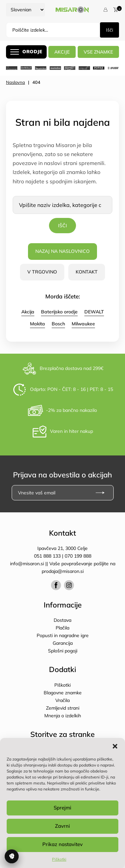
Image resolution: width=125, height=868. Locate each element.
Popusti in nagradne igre (63, 635)
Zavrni (62, 826)
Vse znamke (98, 52)
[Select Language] (25, 10)
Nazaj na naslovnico (62, 251)
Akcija (28, 312)
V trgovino (42, 272)
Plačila (62, 628)
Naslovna (15, 82)
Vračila (62, 700)
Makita (37, 324)
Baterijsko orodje (59, 312)
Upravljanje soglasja (12, 856)
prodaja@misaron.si (63, 571)
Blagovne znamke (63, 693)
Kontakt (87, 272)
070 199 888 (78, 556)
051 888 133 (47, 556)
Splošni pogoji (63, 651)
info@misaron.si (28, 564)
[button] (115, 746)
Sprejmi (62, 808)
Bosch (58, 324)
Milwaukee (83, 324)
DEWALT (94, 312)
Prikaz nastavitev (62, 844)
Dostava (62, 620)
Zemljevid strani (63, 708)
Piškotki (59, 859)
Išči (109, 30)
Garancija (63, 643)
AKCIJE (62, 52)
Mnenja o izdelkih (63, 716)
